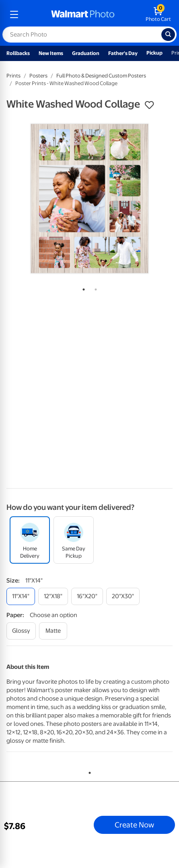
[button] (149, 105)
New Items (51, 53)
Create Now (134, 825)
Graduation (86, 53)
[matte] (53, 631)
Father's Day (123, 53)
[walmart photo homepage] (83, 14)
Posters (38, 76)
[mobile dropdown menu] (14, 14)
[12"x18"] (53, 596)
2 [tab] (94, 288)
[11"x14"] (21, 596)
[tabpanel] (89, 199)
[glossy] (21, 631)
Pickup (154, 53)
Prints (13, 76)
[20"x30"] (123, 596)
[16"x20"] (87, 596)
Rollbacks (18, 53)
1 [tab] (82, 288)
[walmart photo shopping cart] (158, 14)
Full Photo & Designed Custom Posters (101, 76)
